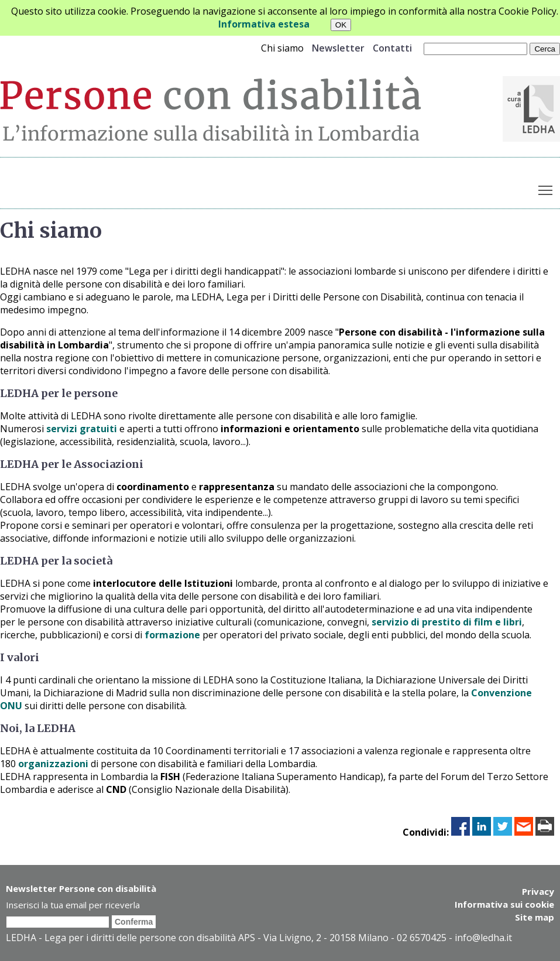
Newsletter (338, 48)
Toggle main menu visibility (546, 188)
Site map (535, 917)
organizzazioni (53, 764)
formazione (172, 635)
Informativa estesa (264, 24)
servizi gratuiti (82, 429)
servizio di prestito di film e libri (447, 622)
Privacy (538, 891)
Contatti (392, 48)
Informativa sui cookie (504, 904)
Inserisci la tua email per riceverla (73, 905)
